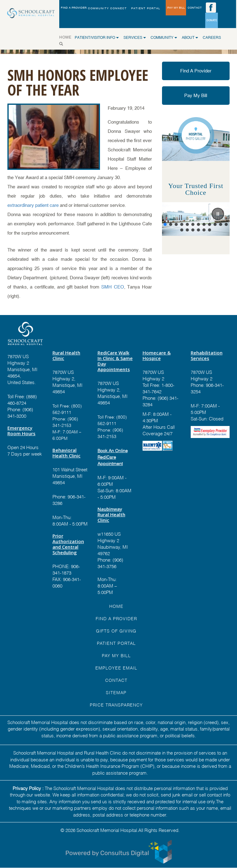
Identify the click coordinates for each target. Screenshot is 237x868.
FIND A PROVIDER (74, 8)
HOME (67, 37)
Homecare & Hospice (157, 355)
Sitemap (116, 692)
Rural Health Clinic (66, 355)
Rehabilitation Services (207, 355)
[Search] (63, 44)
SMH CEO (113, 287)
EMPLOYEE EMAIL (116, 667)
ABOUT (190, 38)
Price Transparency (116, 704)
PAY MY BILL (176, 8)
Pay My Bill (196, 95)
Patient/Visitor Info (97, 38)
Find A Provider (196, 71)
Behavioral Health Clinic (67, 453)
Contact (116, 680)
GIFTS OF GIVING (116, 631)
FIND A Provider (116, 618)
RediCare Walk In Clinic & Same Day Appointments (115, 361)
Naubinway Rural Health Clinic (111, 514)
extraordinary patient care (33, 205)
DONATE (212, 20)
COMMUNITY (164, 38)
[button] (218, 214)
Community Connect (107, 8)
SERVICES (135, 38)
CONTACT (195, 8)
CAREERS (212, 38)
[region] (196, 219)
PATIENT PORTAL (146, 8)
